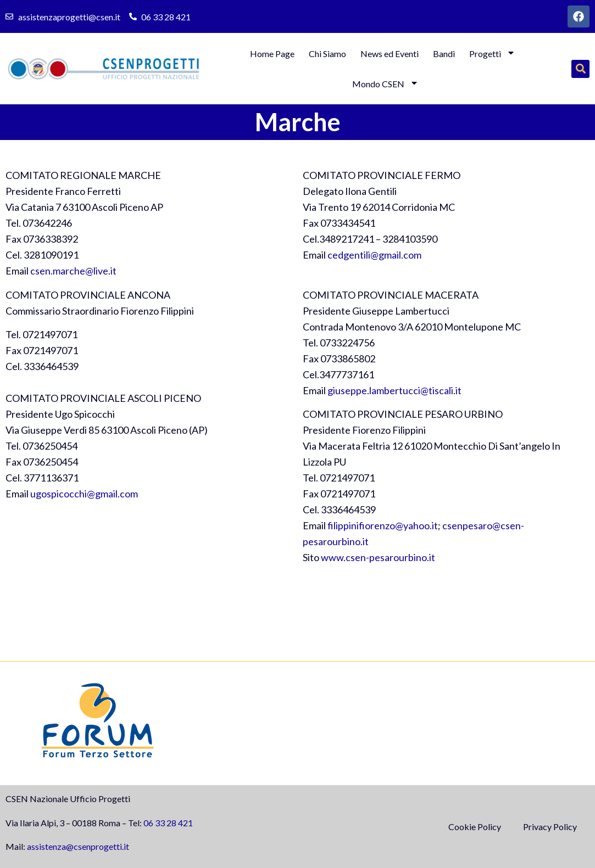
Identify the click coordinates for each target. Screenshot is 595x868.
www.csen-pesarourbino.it (378, 557)
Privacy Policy (550, 827)
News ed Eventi (390, 54)
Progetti (492, 54)
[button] (580, 69)
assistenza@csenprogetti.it (78, 846)
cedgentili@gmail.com (374, 255)
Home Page (272, 54)
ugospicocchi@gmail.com (84, 494)
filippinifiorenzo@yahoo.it (383, 525)
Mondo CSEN (385, 84)
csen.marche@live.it (73, 271)
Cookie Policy (475, 827)
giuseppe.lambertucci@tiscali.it (394, 390)
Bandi (444, 54)
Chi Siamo (327, 54)
